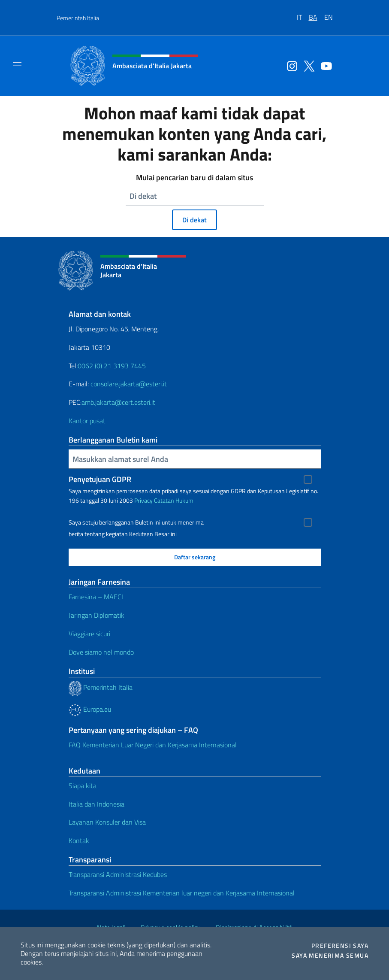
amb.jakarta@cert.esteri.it (118, 402)
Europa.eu (90, 709)
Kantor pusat (87, 421)
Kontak (79, 840)
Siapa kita (83, 786)
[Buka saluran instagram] (290, 65)
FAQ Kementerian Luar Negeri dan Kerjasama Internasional (153, 745)
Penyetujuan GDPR (100, 479)
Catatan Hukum (174, 500)
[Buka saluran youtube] (324, 65)
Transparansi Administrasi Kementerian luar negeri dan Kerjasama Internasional (182, 893)
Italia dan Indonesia (96, 804)
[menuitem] (303, 14)
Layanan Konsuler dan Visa (107, 822)
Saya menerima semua (330, 956)
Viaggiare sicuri (89, 634)
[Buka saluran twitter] (307, 65)
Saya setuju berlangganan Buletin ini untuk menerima (136, 522)
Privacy (143, 500)
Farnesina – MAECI (96, 597)
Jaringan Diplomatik (96, 615)
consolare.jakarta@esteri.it (129, 384)
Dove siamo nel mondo (101, 652)
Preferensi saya (340, 946)
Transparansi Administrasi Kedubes (118, 874)
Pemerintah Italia (78, 18)
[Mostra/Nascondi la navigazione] (17, 65)
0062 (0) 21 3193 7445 (112, 366)
